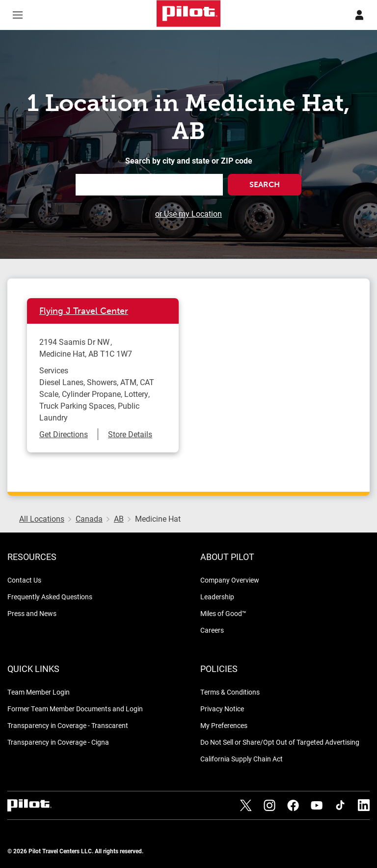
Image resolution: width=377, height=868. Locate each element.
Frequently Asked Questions (50, 597)
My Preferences (224, 725)
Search (265, 184)
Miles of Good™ (223, 613)
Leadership (217, 597)
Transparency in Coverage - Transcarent (68, 725)
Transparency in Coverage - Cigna (58, 742)
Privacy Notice (222, 709)
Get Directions (64, 434)
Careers (212, 630)
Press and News (32, 613)
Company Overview (230, 580)
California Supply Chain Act (242, 759)
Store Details (130, 434)
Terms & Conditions (230, 692)
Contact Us (24, 580)
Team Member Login (39, 692)
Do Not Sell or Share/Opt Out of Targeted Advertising (280, 742)
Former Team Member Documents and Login (75, 709)
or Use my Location (188, 213)
